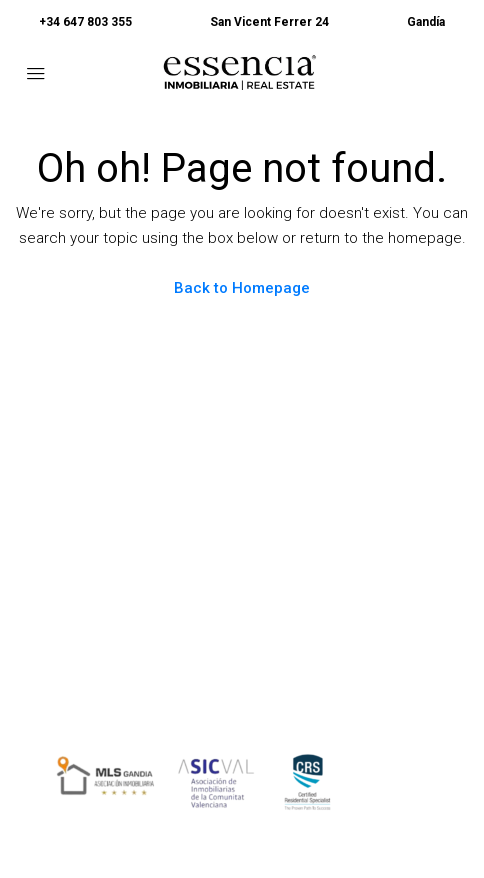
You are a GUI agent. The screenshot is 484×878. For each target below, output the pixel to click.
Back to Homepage (242, 288)
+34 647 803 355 (85, 22)
